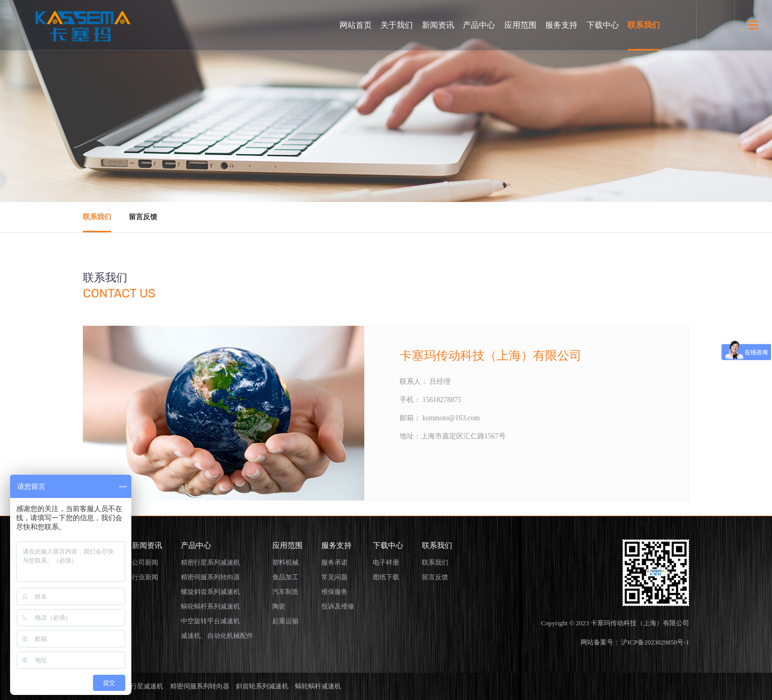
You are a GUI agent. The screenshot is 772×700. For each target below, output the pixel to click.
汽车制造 (285, 592)
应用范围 (520, 25)
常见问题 (334, 577)
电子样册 (386, 562)
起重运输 (285, 621)
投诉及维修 (338, 606)
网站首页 (356, 25)
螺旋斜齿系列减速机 (210, 592)
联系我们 (644, 25)
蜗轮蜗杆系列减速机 (210, 606)
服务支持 (561, 25)
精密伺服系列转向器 (210, 577)
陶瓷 (279, 606)
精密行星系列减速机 (210, 562)
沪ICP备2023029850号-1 (655, 642)
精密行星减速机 (140, 686)
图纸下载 (386, 577)
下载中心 (603, 25)
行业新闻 (145, 577)
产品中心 (479, 25)
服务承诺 (334, 562)
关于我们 (397, 25)
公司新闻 (145, 562)
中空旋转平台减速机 (210, 621)
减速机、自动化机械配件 (217, 636)
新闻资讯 (438, 25)
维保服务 (334, 592)
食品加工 (285, 577)
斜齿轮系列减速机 (262, 686)
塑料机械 (285, 562)
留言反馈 (143, 217)
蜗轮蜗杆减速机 (318, 686)
